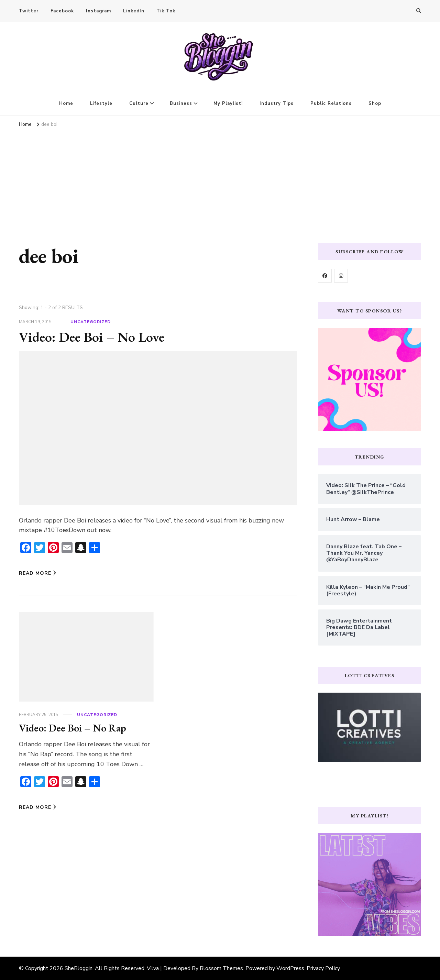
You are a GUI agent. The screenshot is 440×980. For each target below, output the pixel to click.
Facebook (62, 11)
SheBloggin (79, 968)
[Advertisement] (220, 181)
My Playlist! (228, 103)
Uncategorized (91, 322)
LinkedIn (134, 11)
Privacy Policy (323, 968)
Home (66, 103)
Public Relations (331, 103)
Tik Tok (166, 11)
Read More (38, 573)
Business (181, 103)
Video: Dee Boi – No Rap (73, 728)
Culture (139, 103)
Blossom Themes (221, 968)
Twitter (29, 11)
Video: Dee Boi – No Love (92, 337)
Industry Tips (277, 103)
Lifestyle (101, 103)
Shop (375, 103)
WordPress (290, 968)
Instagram (98, 11)
